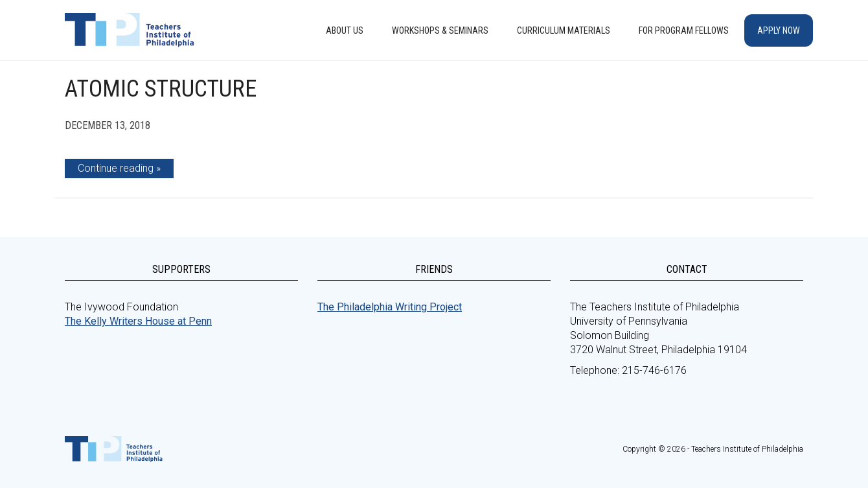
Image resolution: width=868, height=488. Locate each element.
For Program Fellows (684, 30)
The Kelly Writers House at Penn (138, 321)
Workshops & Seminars (440, 30)
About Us (345, 30)
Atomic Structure (161, 89)
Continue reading (116, 168)
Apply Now (779, 30)
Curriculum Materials (564, 30)
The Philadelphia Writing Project (390, 307)
